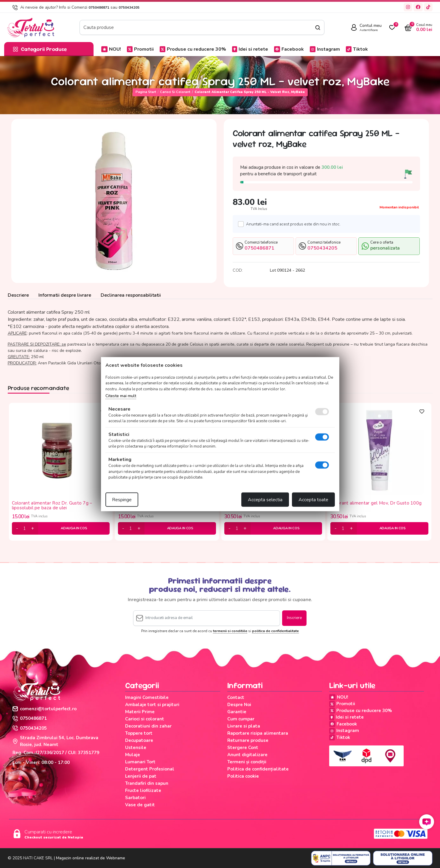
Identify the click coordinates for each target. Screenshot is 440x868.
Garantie (237, 712)
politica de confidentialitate (275, 631)
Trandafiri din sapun (147, 783)
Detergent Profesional (150, 769)
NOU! (111, 49)
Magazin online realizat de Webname (91, 858)
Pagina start (146, 92)
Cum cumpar (241, 719)
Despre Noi (239, 705)
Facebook (289, 49)
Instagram (325, 49)
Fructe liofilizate (143, 790)
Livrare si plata (244, 726)
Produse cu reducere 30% (193, 49)
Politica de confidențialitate (258, 769)
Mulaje (133, 755)
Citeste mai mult (121, 396)
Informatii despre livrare (65, 295)
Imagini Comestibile (147, 697)
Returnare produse (248, 740)
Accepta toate (313, 499)
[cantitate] (25, 528)
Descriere (18, 295)
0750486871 (99, 7)
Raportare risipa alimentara (258, 733)
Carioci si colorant (175, 92)
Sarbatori (135, 798)
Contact (236, 697)
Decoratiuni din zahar (148, 726)
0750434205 (129, 7)
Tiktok (357, 49)
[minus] (17, 528)
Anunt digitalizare (247, 755)
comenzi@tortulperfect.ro (45, 709)
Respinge (122, 499)
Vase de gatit (140, 805)
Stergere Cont (243, 748)
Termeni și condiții (247, 762)
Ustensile (136, 748)
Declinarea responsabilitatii (131, 295)
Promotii (140, 49)
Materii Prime (140, 712)
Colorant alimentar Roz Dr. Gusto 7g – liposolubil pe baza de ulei (52, 506)
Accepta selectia (265, 499)
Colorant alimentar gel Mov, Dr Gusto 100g (376, 503)
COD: (238, 270)
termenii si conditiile (230, 631)
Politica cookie (243, 776)
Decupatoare (139, 740)
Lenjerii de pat (141, 776)
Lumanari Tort (140, 762)
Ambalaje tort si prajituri (152, 705)
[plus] (32, 528)
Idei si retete (250, 49)
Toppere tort (139, 733)
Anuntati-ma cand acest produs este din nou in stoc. (292, 224)
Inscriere (294, 618)
